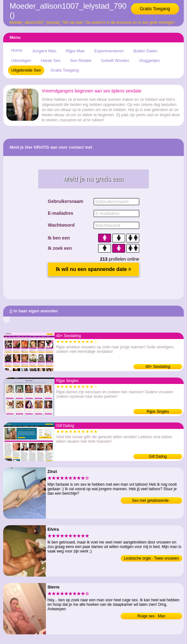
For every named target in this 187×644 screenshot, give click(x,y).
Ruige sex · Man (152, 616)
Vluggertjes (149, 61)
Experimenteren (109, 51)
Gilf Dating (158, 457)
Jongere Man (44, 51)
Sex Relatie (81, 61)
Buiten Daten (145, 51)
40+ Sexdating (158, 367)
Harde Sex (51, 61)
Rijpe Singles (158, 412)
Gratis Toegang (155, 9)
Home (17, 50)
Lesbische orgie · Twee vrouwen (151, 558)
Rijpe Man (76, 51)
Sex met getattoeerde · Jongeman (151, 501)
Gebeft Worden (115, 61)
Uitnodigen (21, 61)
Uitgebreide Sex (26, 70)
